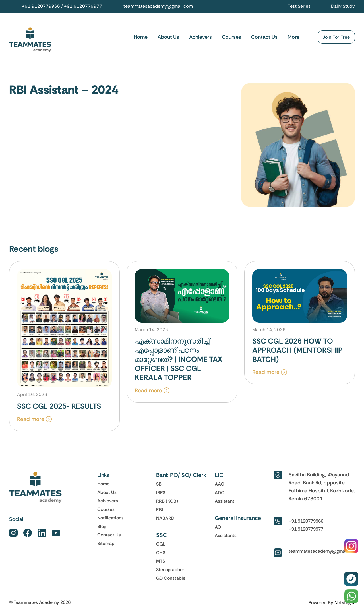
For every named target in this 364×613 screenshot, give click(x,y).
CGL (161, 545)
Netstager (345, 604)
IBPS (161, 494)
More (293, 37)
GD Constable (171, 579)
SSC (162, 536)
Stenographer (170, 571)
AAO (220, 485)
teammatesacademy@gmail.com (158, 6)
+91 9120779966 (41, 6)
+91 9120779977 (83, 6)
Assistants (226, 537)
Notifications (110, 519)
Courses (231, 37)
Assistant (225, 502)
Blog (102, 528)
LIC (219, 476)
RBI (160, 511)
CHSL (162, 554)
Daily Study (343, 6)
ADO (220, 494)
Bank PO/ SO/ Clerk (181, 476)
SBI (159, 485)
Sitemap (106, 545)
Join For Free (336, 37)
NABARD (165, 519)
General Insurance (238, 519)
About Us (168, 37)
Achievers (200, 37)
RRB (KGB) (167, 502)
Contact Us (264, 37)
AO (218, 528)
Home (141, 37)
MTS (161, 562)
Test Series (299, 6)
